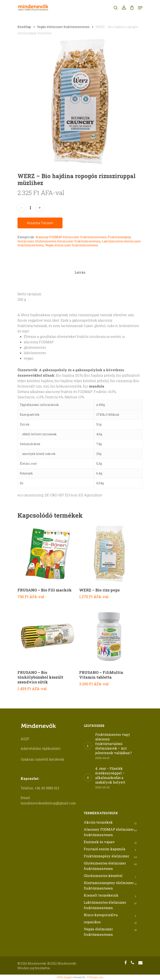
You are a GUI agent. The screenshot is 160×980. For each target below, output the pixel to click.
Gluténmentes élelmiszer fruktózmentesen (68, 241)
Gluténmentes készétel (103, 876)
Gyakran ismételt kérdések (42, 759)
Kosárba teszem (40, 223)
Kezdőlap (24, 27)
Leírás (80, 272)
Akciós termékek (98, 822)
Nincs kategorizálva (101, 915)
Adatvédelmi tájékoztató (41, 748)
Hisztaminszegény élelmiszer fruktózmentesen (109, 885)
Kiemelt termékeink (101, 895)
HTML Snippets (65, 977)
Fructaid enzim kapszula (104, 849)
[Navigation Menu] (140, 8)
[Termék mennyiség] (30, 208)
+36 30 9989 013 (47, 788)
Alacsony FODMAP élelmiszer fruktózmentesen (71, 237)
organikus (92, 922)
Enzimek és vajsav (99, 842)
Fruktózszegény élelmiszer (106, 856)
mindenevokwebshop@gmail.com (48, 803)
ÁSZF (25, 739)
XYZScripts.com (95, 977)
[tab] (80, 272)
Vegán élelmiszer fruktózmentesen (63, 27)
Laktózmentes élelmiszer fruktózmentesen (105, 905)
